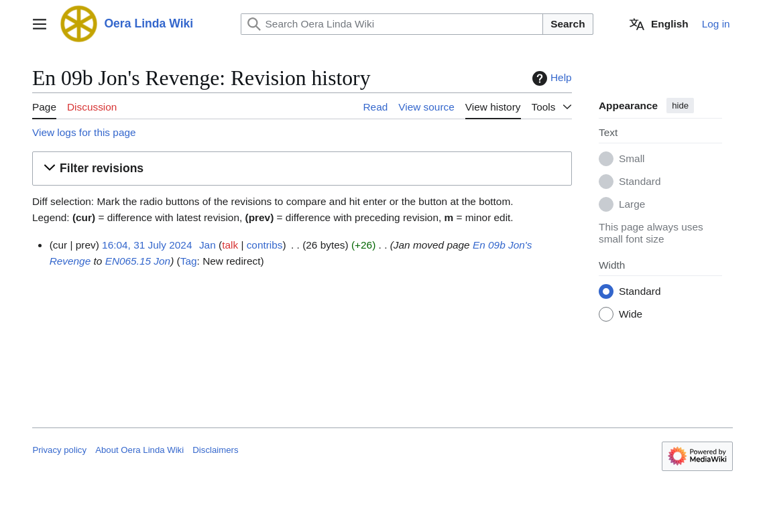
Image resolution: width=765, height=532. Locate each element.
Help (550, 78)
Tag (189, 261)
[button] (302, 169)
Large (632, 205)
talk (231, 245)
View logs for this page (84, 132)
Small (632, 159)
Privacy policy (59, 450)
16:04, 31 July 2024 (147, 245)
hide (680, 106)
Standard (640, 182)
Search (568, 24)
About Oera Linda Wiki (139, 450)
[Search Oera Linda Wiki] (392, 24)
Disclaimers (215, 450)
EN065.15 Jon (138, 261)
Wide (631, 315)
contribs (265, 245)
